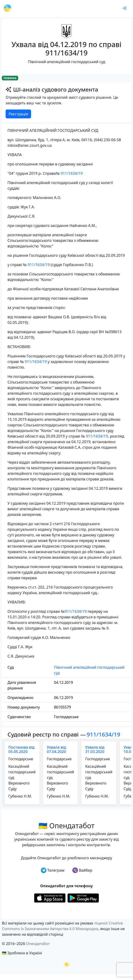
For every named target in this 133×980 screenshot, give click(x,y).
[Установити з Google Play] (83, 898)
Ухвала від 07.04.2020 (56, 749)
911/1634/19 (72, 173)
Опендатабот (38, 944)
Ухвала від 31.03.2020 (95, 749)
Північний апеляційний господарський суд (89, 670)
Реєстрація (18, 114)
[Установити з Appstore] (50, 898)
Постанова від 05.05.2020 (21, 749)
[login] (124, 8)
